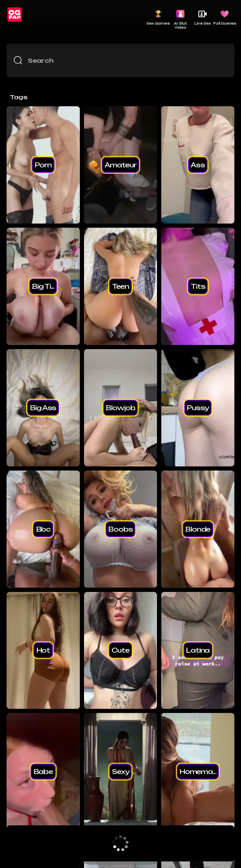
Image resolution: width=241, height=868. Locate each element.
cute (120, 650)
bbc (43, 529)
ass (198, 164)
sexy (120, 772)
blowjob (120, 407)
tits (198, 286)
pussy (198, 407)
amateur (120, 164)
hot (43, 650)
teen (120, 286)
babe (43, 772)
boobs (120, 529)
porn (43, 164)
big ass (43, 407)
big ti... (43, 286)
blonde (198, 529)
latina (198, 650)
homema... (198, 772)
